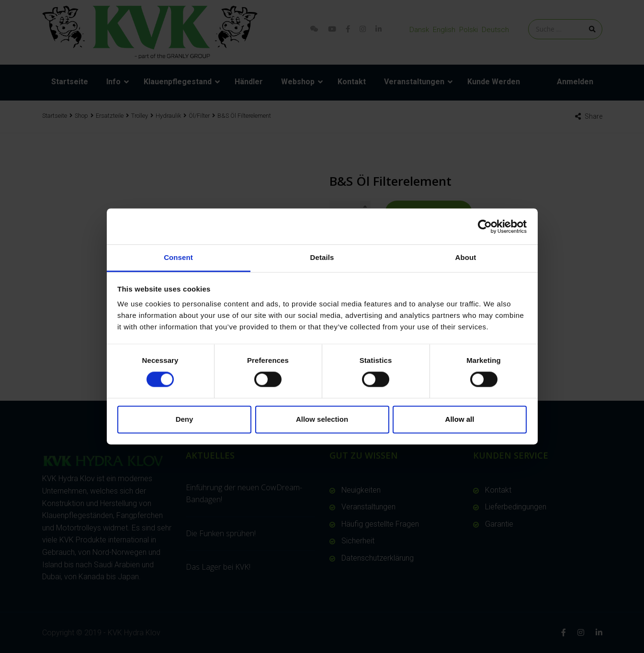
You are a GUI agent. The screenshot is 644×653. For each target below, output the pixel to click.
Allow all (460, 419)
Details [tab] (322, 257)
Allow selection (322, 419)
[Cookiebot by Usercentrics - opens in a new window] (485, 226)
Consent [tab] (178, 257)
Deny (185, 419)
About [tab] (466, 257)
